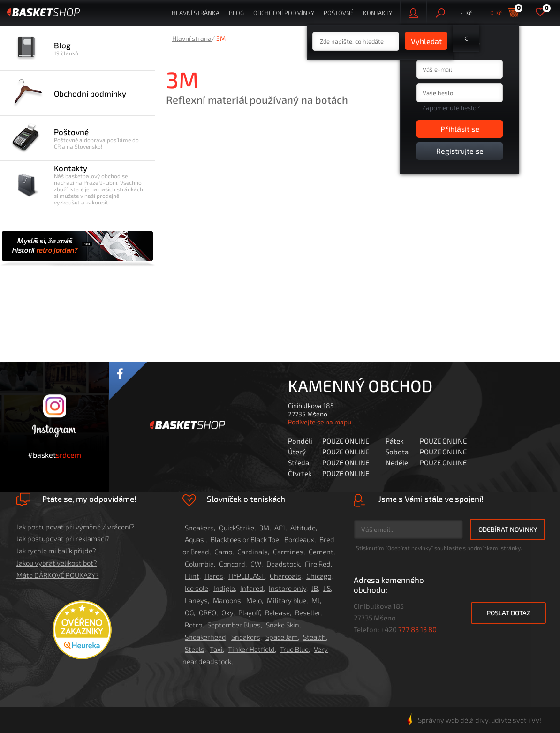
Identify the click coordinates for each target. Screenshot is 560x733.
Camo (223, 552)
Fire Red (318, 564)
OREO (208, 612)
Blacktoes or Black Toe (245, 539)
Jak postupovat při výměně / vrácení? (76, 527)
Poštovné (339, 13)
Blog (236, 13)
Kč (469, 13)
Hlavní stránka (196, 13)
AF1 (280, 528)
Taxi (216, 649)
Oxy (227, 612)
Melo (254, 600)
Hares (214, 576)
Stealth (314, 637)
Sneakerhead (205, 637)
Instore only (288, 588)
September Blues (234, 625)
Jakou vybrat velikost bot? (57, 563)
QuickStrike (237, 528)
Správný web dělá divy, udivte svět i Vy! (474, 720)
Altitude (303, 528)
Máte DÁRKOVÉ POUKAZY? (58, 575)
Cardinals (253, 552)
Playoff (249, 612)
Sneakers (199, 528)
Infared (252, 588)
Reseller (308, 612)
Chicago (319, 576)
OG (189, 612)
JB (315, 588)
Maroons (227, 600)
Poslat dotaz (509, 613)
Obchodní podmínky (284, 13)
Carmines (288, 552)
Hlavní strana (192, 38)
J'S (327, 588)
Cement (321, 552)
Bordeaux (299, 539)
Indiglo (224, 588)
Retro (193, 625)
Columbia (199, 564)
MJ (316, 600)
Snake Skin (283, 625)
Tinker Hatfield (251, 649)
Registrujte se (460, 151)
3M (264, 528)
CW (256, 564)
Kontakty (378, 13)
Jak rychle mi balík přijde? (56, 551)
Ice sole (197, 588)
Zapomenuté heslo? (451, 108)
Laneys (196, 600)
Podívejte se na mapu (320, 422)
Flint (192, 576)
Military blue (287, 600)
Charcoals (285, 576)
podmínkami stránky (494, 548)
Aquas (195, 539)
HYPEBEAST (246, 576)
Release (277, 612)
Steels (195, 649)
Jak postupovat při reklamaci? (63, 538)
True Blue (294, 649)
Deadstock (283, 564)
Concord (232, 564)
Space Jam (282, 637)
